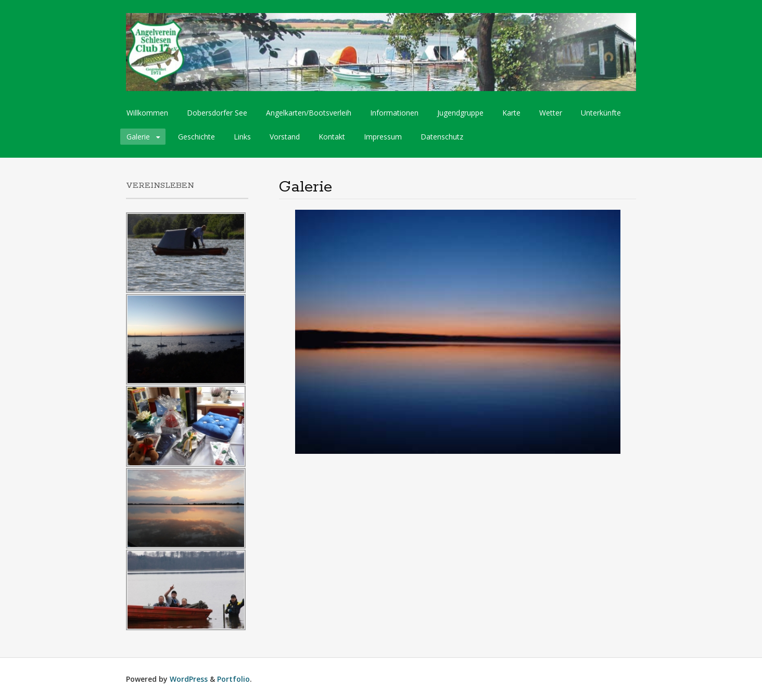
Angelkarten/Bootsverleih (309, 113)
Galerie (138, 137)
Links (242, 137)
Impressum (383, 137)
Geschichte (196, 137)
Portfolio (233, 679)
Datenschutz (442, 137)
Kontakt (332, 137)
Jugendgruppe (460, 113)
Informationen (394, 113)
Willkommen (147, 113)
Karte (511, 113)
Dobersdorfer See (217, 113)
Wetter (551, 113)
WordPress (189, 679)
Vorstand (285, 137)
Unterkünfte (601, 113)
